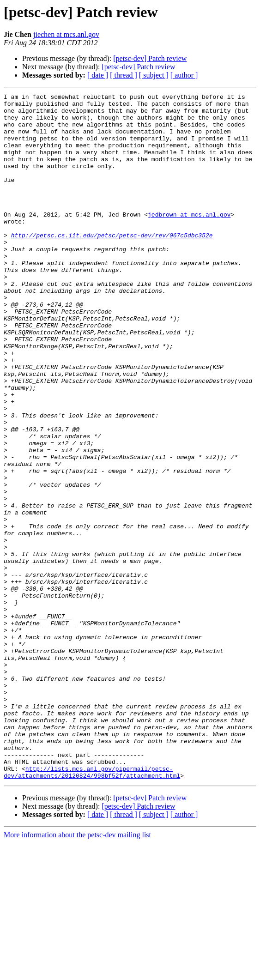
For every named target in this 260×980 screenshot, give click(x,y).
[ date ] (98, 75)
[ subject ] (154, 75)
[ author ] (184, 75)
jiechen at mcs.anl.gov (66, 34)
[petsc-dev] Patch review (150, 58)
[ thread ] (124, 75)
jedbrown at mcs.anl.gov (189, 239)
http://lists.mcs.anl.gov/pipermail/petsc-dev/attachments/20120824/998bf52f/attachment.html (92, 908)
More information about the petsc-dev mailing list (77, 972)
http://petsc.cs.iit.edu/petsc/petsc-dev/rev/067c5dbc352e (112, 264)
